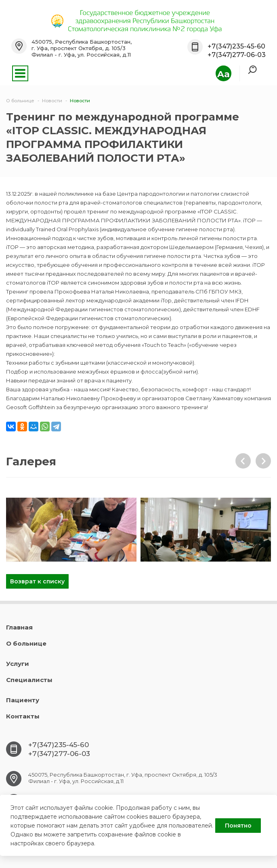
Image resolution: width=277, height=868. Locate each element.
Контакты (23, 716)
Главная (19, 627)
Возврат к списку (37, 581)
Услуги (18, 664)
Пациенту (23, 700)
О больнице (26, 643)
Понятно (238, 826)
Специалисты (29, 680)
